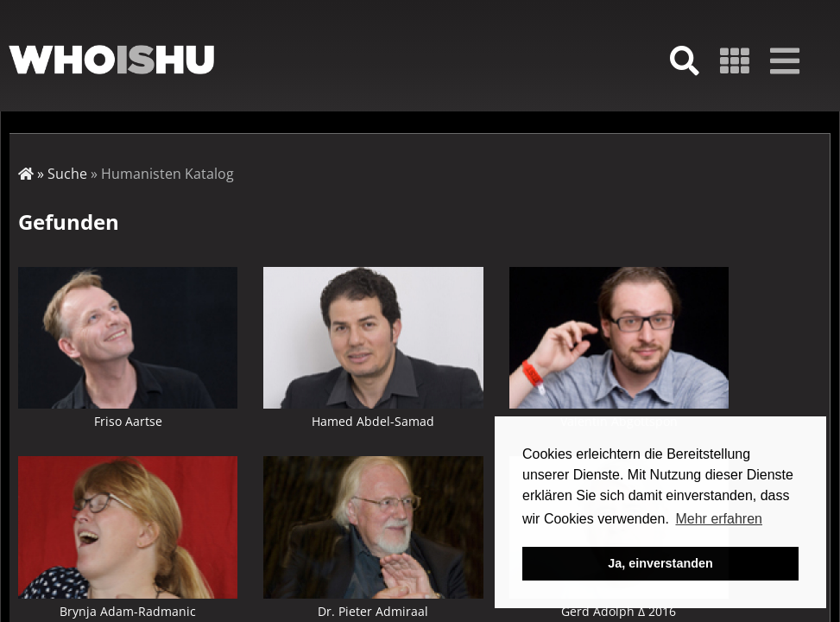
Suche (67, 174)
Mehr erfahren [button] (719, 519)
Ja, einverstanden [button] (660, 563)
